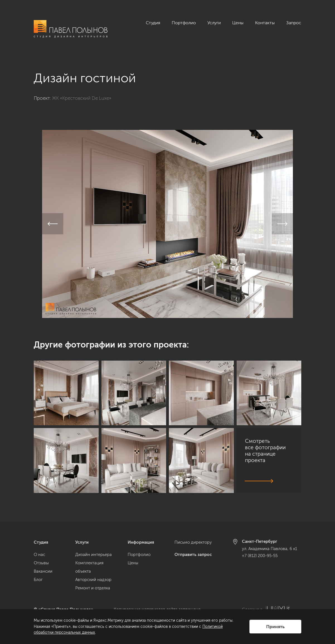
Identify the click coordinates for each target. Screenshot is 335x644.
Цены (238, 23)
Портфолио (184, 23)
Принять (275, 627)
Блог (38, 580)
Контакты (265, 23)
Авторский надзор (93, 580)
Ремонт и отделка (93, 588)
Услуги (214, 23)
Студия (153, 23)
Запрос (294, 23)
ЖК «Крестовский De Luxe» (82, 92)
